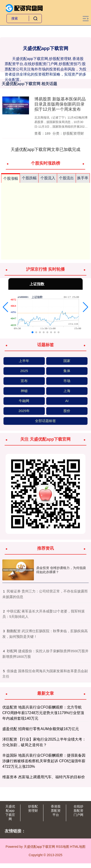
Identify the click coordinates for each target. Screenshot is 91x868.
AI (67, 401)
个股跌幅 (29, 178)
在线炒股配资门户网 (78, 811)
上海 (67, 391)
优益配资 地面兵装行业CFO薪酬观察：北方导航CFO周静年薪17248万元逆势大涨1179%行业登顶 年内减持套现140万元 (43, 713)
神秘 (24, 391)
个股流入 (48, 178)
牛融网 (24, 401)
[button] (5, 307)
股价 (67, 411)
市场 (67, 381)
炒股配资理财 (33, 808)
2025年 (24, 411)
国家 (67, 361)
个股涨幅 (11, 178)
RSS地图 (63, 847)
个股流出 (66, 178)
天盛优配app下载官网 (10, 813)
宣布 (24, 381)
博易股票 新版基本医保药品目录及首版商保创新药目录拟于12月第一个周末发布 (60, 104)
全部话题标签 (45, 421)
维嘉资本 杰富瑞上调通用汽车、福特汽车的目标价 (44, 777)
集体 (67, 371)
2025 (24, 371)
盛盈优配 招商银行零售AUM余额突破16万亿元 (41, 729)
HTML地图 (78, 847)
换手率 (83, 178)
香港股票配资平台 (56, 811)
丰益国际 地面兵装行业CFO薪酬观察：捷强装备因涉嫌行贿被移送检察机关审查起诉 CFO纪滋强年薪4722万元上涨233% (44, 761)
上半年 (24, 361)
